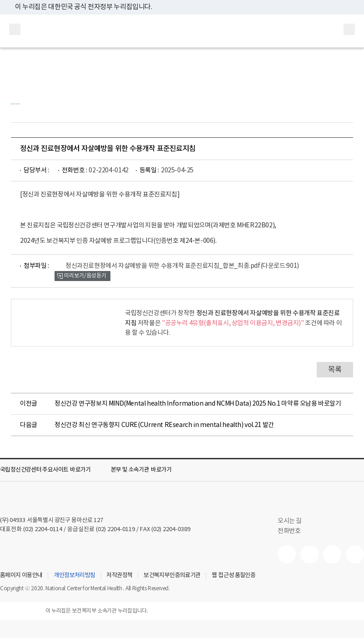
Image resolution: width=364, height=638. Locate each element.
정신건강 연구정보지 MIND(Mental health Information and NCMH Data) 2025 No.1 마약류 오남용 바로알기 (198, 404)
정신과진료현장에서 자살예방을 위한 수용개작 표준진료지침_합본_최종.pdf (182, 266)
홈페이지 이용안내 (21, 576)
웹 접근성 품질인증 (234, 576)
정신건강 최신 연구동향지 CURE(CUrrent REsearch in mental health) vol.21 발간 (164, 425)
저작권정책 (119, 576)
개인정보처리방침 (74, 576)
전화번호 (289, 531)
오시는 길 (294, 521)
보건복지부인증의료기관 (172, 576)
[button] (52, 470)
